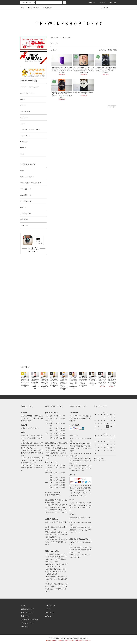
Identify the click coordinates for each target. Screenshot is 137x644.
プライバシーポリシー (28, 623)
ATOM (27, 627)
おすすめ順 (103, 50)
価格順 (110, 50)
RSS (23, 627)
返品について (25, 616)
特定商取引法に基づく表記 (30, 620)
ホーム (23, 8)
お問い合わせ (103, 8)
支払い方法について (27, 609)
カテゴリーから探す (32, 8)
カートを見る (50, 612)
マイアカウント (50, 605)
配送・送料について (27, 612)
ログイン (101, 3)
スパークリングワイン (60, 38)
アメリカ (68, 38)
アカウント (91, 3)
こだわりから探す (46, 8)
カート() (112, 3)
